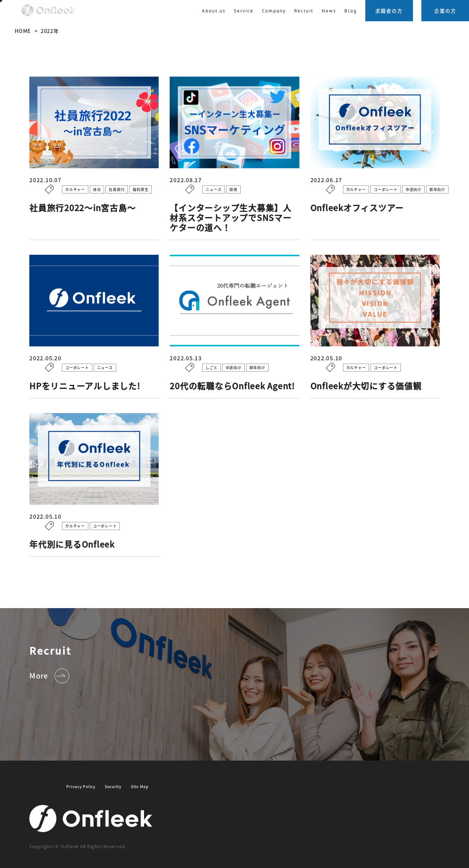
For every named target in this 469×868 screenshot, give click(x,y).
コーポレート (386, 189)
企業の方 (445, 11)
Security (113, 786)
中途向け (413, 189)
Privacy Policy (81, 786)
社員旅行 (117, 189)
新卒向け (437, 189)
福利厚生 (141, 189)
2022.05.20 (65, 358)
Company (274, 11)
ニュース (213, 189)
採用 (233, 189)
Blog (351, 11)
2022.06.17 (346, 180)
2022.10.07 (65, 180)
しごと (211, 367)
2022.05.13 (205, 358)
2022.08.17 (205, 180)
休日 (97, 189)
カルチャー (75, 189)
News (329, 11)
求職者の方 (389, 11)
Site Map (140, 786)
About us (214, 11)
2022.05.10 (346, 358)
